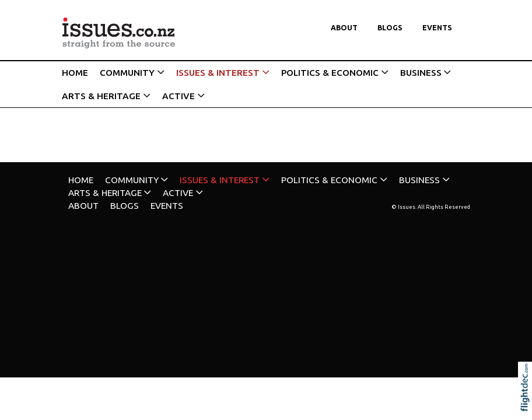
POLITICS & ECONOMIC (330, 73)
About (344, 28)
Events (437, 28)
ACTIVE (178, 96)
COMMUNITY (127, 73)
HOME (75, 73)
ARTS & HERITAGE (101, 96)
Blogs (390, 28)
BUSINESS (421, 73)
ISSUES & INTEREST (218, 73)
